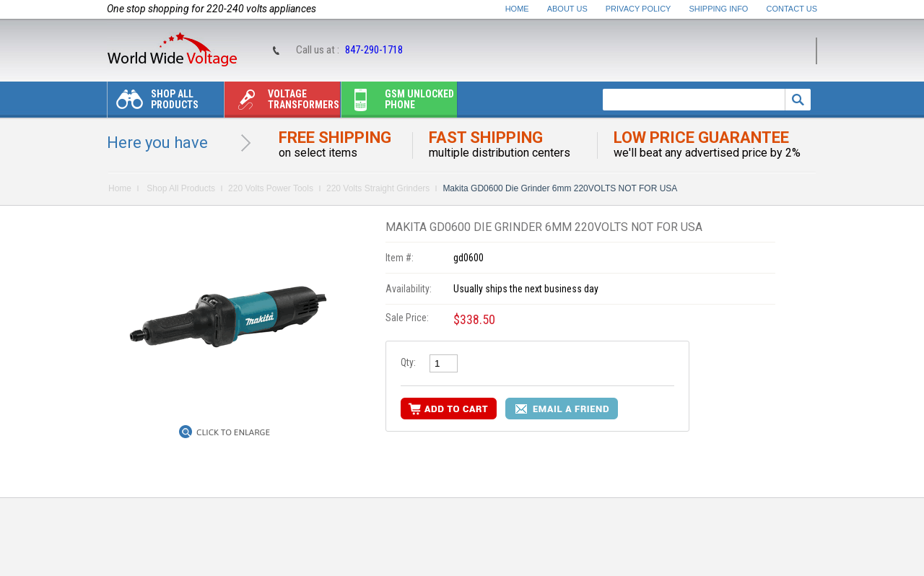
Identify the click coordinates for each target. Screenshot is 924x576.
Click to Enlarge (233, 432)
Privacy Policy (638, 9)
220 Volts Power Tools (271, 188)
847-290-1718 (374, 50)
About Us (567, 9)
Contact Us (792, 9)
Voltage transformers (282, 103)
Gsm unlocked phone (398, 103)
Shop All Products (153, 103)
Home (517, 9)
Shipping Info (719, 9)
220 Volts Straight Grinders (378, 188)
